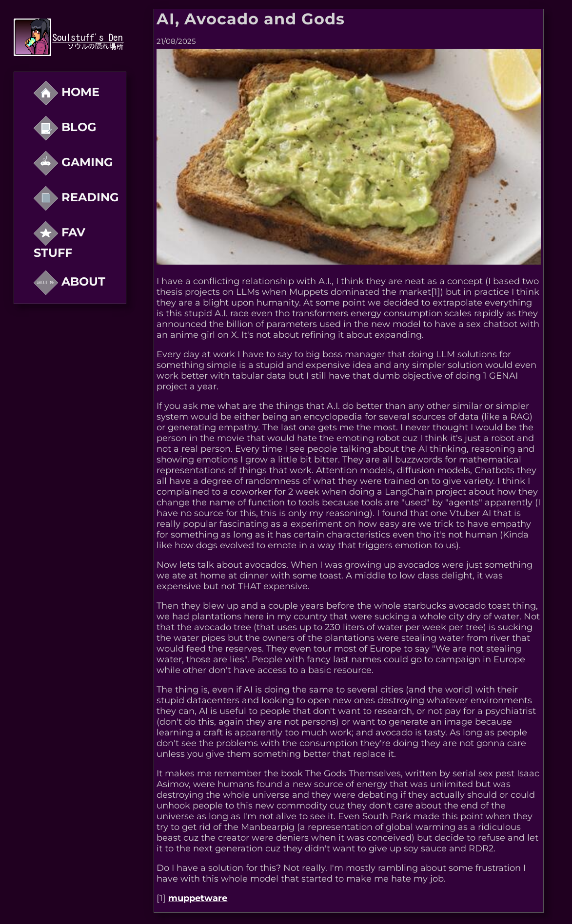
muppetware (198, 898)
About (69, 281)
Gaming (73, 162)
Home (67, 92)
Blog (65, 127)
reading (76, 197)
